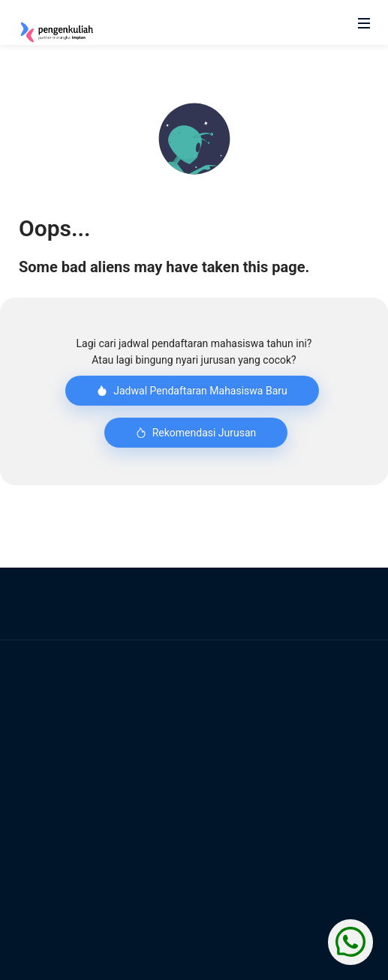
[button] (194, 139)
